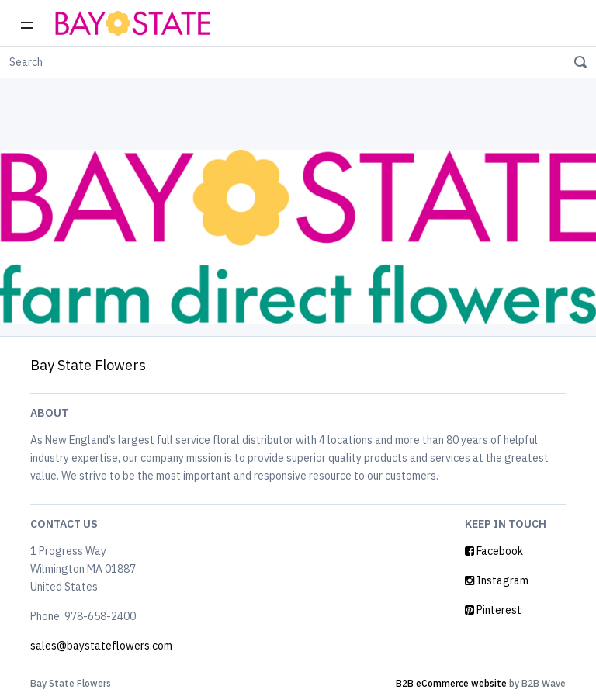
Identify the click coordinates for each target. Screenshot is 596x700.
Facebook (494, 551)
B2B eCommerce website (451, 683)
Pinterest (493, 610)
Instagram (497, 580)
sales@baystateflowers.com (101, 646)
